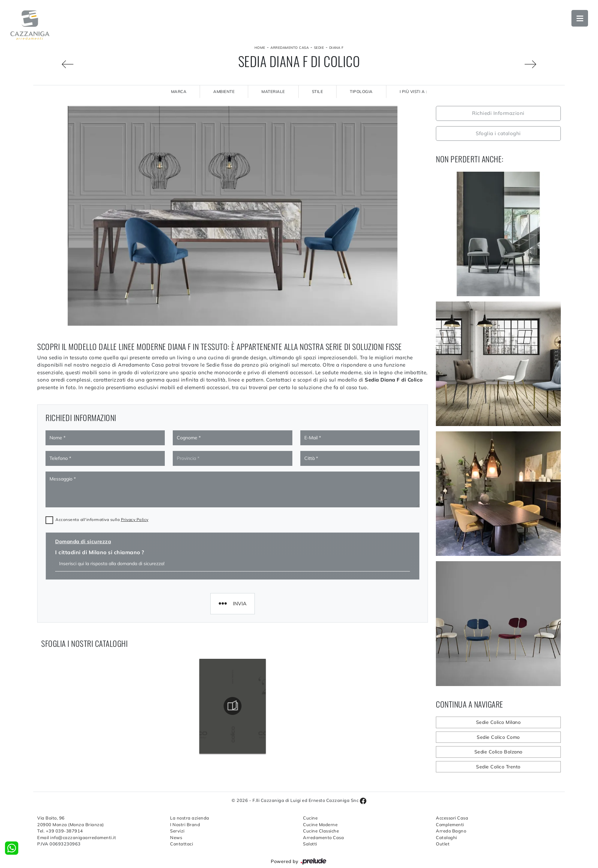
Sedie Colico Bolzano (498, 752)
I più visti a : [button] (413, 91)
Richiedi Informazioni (498, 113)
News (176, 837)
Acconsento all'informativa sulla (102, 520)
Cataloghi (447, 837)
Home (260, 48)
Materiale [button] (273, 91)
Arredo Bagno (451, 831)
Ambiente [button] (224, 91)
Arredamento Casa (290, 48)
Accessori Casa (452, 818)
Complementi (450, 825)
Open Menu (580, 18)
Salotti (310, 844)
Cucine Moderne (320, 825)
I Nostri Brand (185, 825)
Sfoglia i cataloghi (498, 133)
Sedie (319, 48)
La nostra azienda (190, 818)
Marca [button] (179, 91)
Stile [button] (318, 91)
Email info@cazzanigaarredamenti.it (77, 837)
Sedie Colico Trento (498, 767)
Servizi (177, 831)
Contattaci (182, 844)
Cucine (310, 818)
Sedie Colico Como (498, 737)
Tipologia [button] (361, 91)
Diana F (337, 48)
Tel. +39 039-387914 (60, 831)
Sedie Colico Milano (498, 722)
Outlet (443, 844)
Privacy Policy (135, 520)
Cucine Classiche (321, 831)
